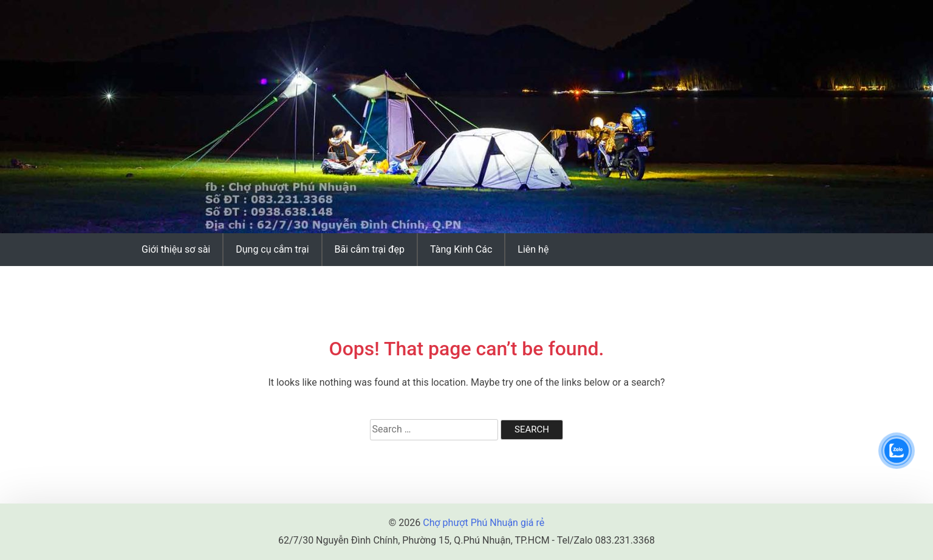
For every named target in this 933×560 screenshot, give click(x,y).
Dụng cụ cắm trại (272, 249)
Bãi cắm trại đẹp (370, 249)
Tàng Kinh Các (461, 249)
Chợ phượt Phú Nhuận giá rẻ (484, 523)
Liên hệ (533, 249)
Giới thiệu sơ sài (176, 249)
